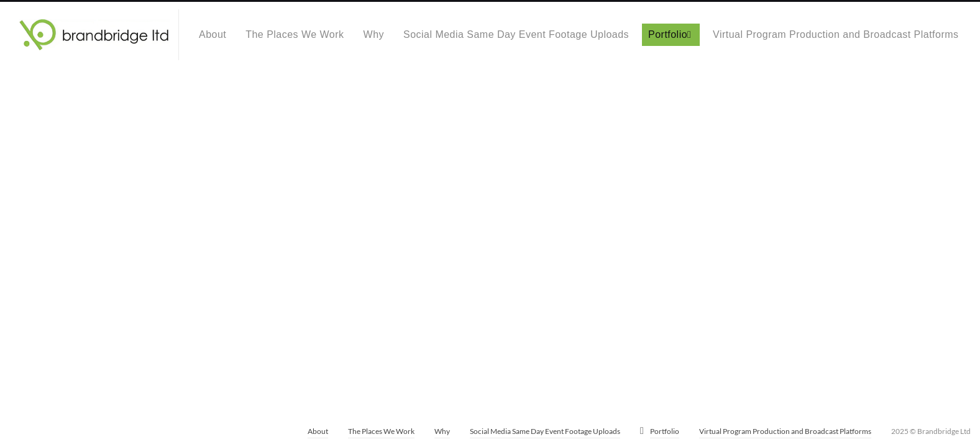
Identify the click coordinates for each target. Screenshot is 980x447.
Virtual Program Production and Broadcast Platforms (836, 34)
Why (374, 34)
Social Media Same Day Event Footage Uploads (516, 34)
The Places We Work (295, 34)
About (213, 34)
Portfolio (668, 34)
